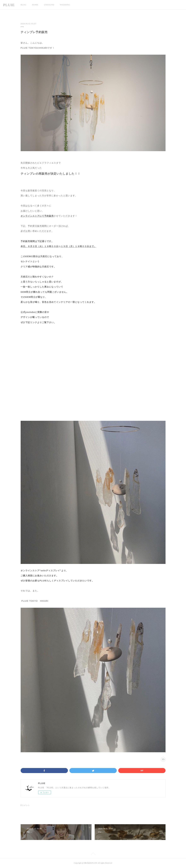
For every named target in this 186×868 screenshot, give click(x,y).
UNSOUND (49, 5)
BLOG (24, 5)
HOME (35, 5)
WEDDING (65, 5)
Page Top (93, 854)
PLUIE (9, 5)
